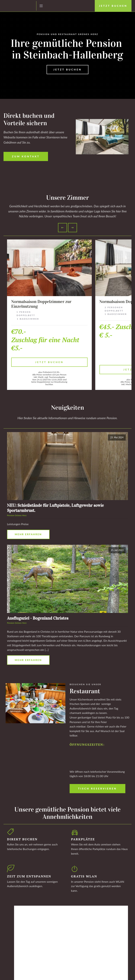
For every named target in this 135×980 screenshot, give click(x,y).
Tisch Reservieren (97, 789)
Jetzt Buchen (113, 6)
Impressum (9, 973)
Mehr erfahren (28, 534)
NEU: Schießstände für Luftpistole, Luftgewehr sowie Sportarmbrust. (55, 508)
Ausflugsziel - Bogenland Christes (38, 618)
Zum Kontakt (26, 156)
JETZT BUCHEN (67, 69)
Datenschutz (20, 973)
